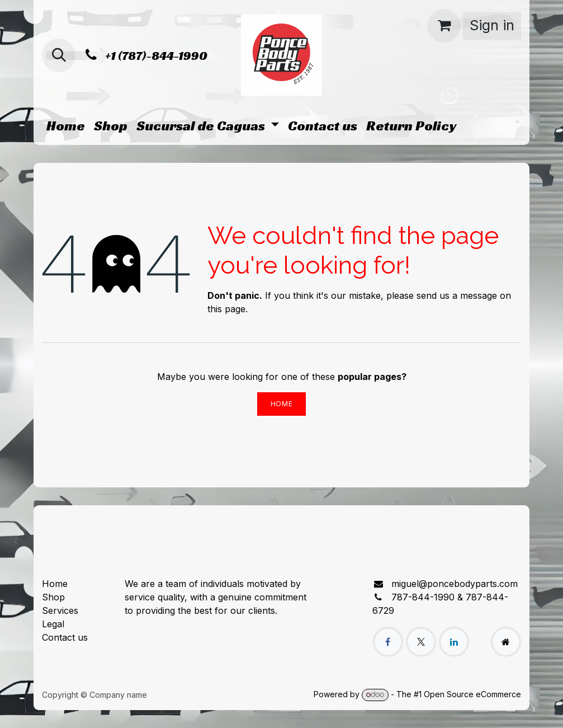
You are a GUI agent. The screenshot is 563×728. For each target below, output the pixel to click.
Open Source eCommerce (472, 694)
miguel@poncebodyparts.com (455, 584)
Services (60, 610)
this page (226, 309)
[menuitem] (66, 126)
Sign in (492, 25)
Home (281, 404)
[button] (59, 55)
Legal (53, 624)
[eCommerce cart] (444, 26)
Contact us (65, 637)
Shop (53, 597)
